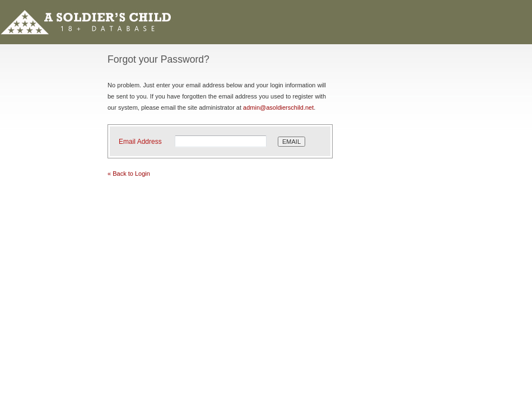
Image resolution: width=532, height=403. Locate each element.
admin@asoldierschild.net (278, 107)
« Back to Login (129, 174)
